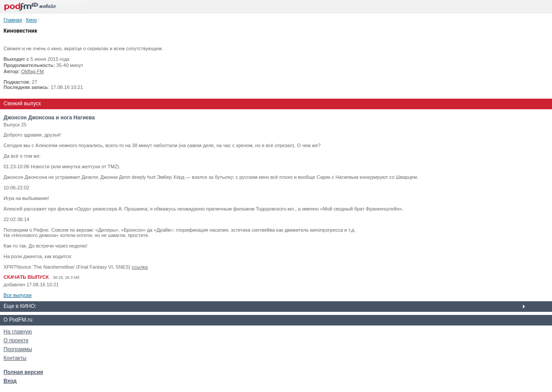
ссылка (140, 267)
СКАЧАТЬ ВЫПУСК (26, 277)
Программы (18, 349)
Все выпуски (18, 295)
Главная (13, 20)
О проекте (16, 340)
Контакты (15, 358)
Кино (31, 20)
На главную (18, 332)
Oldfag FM (32, 71)
